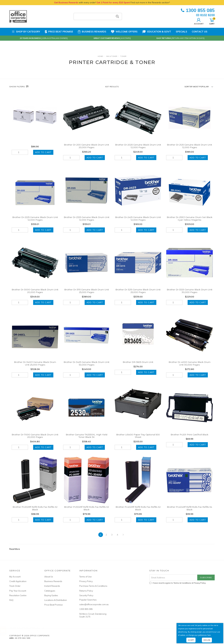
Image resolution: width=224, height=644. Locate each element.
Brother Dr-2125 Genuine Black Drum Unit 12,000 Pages (189, 146)
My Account (15, 577)
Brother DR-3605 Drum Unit (138, 365)
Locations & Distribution (56, 600)
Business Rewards (92, 32)
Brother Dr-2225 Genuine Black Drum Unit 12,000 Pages (35, 222)
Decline (207, 640)
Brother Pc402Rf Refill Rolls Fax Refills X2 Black (138, 512)
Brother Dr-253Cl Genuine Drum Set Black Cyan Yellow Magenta (190, 222)
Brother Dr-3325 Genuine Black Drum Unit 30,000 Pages (190, 294)
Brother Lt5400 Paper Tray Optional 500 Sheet (138, 439)
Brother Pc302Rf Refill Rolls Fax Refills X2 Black (86, 512)
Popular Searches (88, 600)
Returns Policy (86, 591)
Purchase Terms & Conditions (93, 586)
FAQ (11, 600)
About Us (49, 577)
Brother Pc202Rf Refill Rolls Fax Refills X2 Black (35, 512)
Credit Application (18, 581)
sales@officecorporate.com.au (93, 604)
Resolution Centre (18, 595)
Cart (212, 21)
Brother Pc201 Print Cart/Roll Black (189, 438)
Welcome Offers (124, 31)
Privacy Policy (86, 581)
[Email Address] (173, 577)
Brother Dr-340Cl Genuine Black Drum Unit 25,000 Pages (35, 367)
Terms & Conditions (182, 583)
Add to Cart (43, 152)
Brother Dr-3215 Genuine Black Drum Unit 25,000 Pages (138, 294)
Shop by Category (26, 32)
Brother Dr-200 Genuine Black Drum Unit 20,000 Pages (86, 146)
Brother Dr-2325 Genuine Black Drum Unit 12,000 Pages (87, 222)
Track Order (15, 586)
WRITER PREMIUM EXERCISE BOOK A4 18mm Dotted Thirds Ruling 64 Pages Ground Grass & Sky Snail (30, 631)
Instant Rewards (52, 586)
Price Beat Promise (59, 32)
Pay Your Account (18, 591)
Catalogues (50, 591)
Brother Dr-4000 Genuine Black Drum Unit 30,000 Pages (190, 367)
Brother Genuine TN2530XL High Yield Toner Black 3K (86, 439)
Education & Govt (157, 32)
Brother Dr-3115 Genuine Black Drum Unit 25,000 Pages (87, 294)
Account (199, 21)
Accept (191, 640)
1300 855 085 (198, 10)
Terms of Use (85, 577)
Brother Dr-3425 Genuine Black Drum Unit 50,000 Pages (86, 367)
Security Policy (86, 595)
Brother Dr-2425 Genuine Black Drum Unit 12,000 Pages (138, 222)
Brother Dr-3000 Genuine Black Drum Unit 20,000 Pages (35, 294)
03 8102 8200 (205, 15)
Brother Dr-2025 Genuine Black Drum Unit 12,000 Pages (138, 146)
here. (209, 635)
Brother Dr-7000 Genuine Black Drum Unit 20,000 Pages (35, 439)
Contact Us (200, 32)
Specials (181, 32)
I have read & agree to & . (178, 583)
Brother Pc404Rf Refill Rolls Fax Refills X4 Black (189, 512)
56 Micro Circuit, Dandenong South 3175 (93, 615)
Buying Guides (51, 595)
